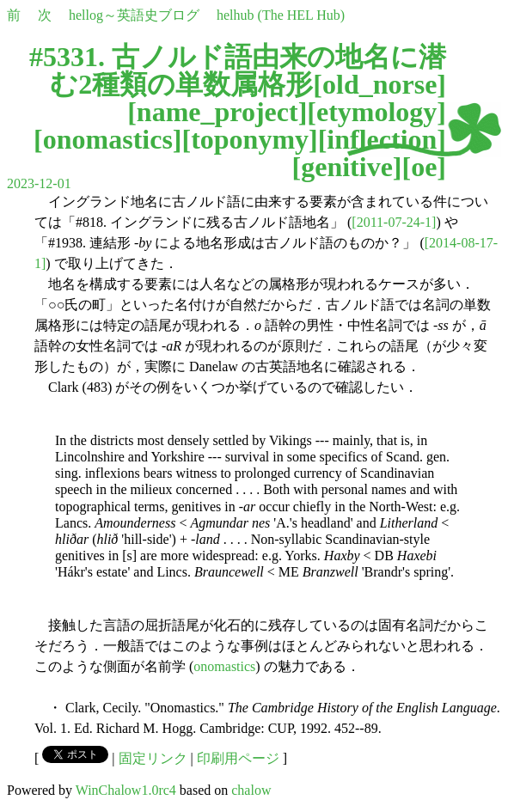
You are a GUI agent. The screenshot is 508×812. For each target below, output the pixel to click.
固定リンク (153, 758)
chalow (251, 790)
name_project (217, 112)
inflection (382, 139)
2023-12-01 (39, 183)
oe (424, 167)
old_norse (379, 84)
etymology (376, 112)
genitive (347, 167)
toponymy (250, 139)
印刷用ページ (238, 758)
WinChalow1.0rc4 (126, 790)
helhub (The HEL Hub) (281, 15)
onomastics (108, 139)
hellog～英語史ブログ (134, 15)
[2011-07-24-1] (394, 222)
